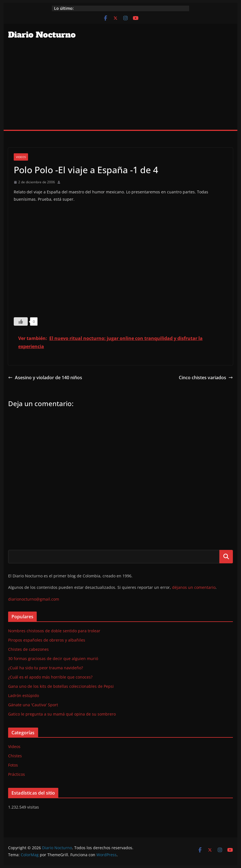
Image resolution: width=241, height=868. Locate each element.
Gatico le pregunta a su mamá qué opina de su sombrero (62, 714)
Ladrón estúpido (24, 695)
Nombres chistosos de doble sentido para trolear (54, 631)
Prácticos (17, 774)
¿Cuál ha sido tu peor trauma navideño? (46, 668)
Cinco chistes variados (206, 378)
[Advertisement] (121, 88)
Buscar (226, 557)
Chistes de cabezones (28, 649)
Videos (21, 157)
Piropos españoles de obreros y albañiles (47, 640)
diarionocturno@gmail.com (34, 599)
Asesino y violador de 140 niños (45, 378)
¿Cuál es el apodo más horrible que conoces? (50, 677)
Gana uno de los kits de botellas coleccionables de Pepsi (61, 686)
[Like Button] (21, 321)
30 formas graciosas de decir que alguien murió (53, 658)
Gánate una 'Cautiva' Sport (33, 705)
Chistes (15, 756)
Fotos (13, 765)
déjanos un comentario (194, 587)
